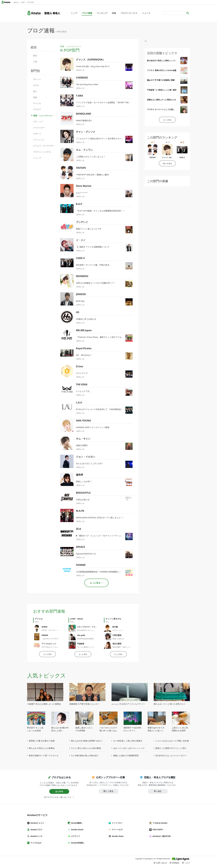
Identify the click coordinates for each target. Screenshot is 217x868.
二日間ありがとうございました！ (91, 157)
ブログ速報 (87, 13)
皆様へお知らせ (118, 639)
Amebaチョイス (37, 823)
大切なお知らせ (83, 500)
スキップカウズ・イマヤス (88, 627)
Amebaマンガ (36, 836)
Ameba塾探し (77, 823)
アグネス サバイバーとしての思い (161, 109)
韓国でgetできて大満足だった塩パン (156, 729)
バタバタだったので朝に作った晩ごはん (108, 729)
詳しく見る (108, 791)
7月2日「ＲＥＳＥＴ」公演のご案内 (55, 630)
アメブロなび (35, 843)
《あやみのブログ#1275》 (51, 639)
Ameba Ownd (77, 830)
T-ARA (79, 96)
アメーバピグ (117, 830)
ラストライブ (82, 373)
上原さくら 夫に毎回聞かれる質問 (180, 729)
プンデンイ (82, 222)
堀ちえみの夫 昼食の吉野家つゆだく (87, 741)
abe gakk (81, 635)
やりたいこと (117, 630)
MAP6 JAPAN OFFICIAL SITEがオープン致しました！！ (100, 518)
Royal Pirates (84, 348)
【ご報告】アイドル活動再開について (93, 247)
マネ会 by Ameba (159, 823)
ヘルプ (187, 863)
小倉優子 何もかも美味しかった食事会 (44, 704)
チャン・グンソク (86, 132)
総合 (35, 56)
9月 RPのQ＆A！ (84, 355)
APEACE (80, 547)
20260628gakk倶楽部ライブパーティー (92, 639)
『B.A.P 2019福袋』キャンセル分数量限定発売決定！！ (100, 211)
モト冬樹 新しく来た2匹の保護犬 (128, 741)
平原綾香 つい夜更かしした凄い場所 (162, 90)
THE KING (82, 384)
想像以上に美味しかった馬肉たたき (162, 100)
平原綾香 (81, 644)
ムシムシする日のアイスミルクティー (128, 704)
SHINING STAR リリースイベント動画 (93, 427)
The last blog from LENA (87, 84)
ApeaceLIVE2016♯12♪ (86, 554)
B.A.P (79, 204)
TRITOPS (81, 168)
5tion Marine (84, 186)
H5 (78, 312)
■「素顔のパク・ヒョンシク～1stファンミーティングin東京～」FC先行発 (108, 536)
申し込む (158, 791)
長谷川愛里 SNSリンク (121, 647)
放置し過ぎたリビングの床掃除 (84, 729)
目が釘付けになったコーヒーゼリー (171, 755)
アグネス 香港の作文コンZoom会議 (162, 70)
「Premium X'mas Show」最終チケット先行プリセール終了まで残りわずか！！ (111, 337)
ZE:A (79, 529)
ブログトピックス (129, 13)
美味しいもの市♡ (84, 481)
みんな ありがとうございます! (89, 463)
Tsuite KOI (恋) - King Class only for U (93, 66)
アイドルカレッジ (49, 644)
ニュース (146, 13)
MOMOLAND (83, 114)
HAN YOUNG (83, 421)
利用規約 (176, 863)
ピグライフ (75, 836)
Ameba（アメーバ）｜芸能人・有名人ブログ (44, 13)
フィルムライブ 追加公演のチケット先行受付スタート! (100, 139)
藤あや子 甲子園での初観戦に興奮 (161, 80)
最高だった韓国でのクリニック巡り (171, 748)
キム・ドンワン (84, 150)
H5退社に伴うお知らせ (86, 319)
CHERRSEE (82, 78)
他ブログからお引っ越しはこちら (58, 797)
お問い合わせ (162, 863)
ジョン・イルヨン (86, 457)
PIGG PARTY (157, 830)
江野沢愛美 (117, 635)
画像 (114, 13)
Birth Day (80, 301)
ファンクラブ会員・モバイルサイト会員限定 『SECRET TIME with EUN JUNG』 (111, 102)
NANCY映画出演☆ (84, 120)
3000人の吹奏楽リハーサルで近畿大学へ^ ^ (95, 283)
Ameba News (117, 836)
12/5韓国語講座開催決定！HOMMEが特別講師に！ (98, 572)
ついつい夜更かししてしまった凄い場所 (92, 647)
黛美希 (80, 475)
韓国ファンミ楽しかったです (89, 229)
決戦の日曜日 (82, 445)
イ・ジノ (81, 240)
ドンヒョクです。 (84, 391)
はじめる (59, 791)
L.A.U (79, 402)
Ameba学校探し (77, 843)
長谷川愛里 (117, 644)
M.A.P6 (80, 511)
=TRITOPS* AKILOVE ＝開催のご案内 (92, 175)
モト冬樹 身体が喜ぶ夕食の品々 (85, 755)
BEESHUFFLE (83, 493)
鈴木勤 (115, 627)
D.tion (80, 366)
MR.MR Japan (84, 330)
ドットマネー (117, 823)
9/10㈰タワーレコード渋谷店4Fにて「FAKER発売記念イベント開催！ (106, 409)
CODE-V (80, 258)
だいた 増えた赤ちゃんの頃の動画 (86, 748)
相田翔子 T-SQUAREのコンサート (132, 729)
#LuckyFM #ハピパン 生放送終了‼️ (90, 630)
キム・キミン (83, 439)
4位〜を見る (167, 163)
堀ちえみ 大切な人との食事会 (42, 748)
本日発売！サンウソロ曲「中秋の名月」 (94, 265)
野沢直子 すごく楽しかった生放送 (35, 729)
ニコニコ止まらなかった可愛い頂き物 (172, 741)
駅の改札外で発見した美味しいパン (162, 61)
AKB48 (44, 627)
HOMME (81, 565)
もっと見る (48, 654)
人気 (35, 62)
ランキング (102, 13)
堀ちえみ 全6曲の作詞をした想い (60, 729)
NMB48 (45, 635)
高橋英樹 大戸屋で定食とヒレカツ (84, 704)
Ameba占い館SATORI (161, 836)
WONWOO (82, 276)
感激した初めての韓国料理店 (126, 755)
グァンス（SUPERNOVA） (90, 60)
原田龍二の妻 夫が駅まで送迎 (42, 741)
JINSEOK (81, 294)
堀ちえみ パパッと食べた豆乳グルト (170, 704)
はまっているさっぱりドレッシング (129, 748)
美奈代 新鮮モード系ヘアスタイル (44, 755)
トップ (74, 13)
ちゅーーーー (82, 193)
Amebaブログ (36, 830)
